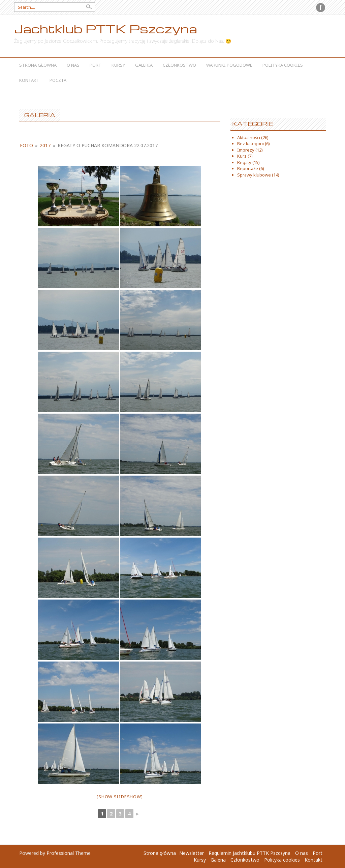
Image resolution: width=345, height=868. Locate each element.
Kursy (118, 65)
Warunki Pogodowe (229, 65)
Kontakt (29, 80)
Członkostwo (179, 65)
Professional (60, 853)
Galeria (144, 65)
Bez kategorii (250, 143)
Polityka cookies (283, 65)
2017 (45, 145)
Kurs (242, 156)
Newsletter (192, 853)
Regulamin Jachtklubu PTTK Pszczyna (249, 853)
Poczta (58, 80)
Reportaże (248, 168)
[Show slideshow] (120, 797)
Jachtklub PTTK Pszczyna (106, 29)
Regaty (244, 162)
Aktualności (249, 137)
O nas (73, 65)
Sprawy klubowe (254, 175)
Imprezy (246, 150)
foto (26, 145)
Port (96, 65)
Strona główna (38, 65)
